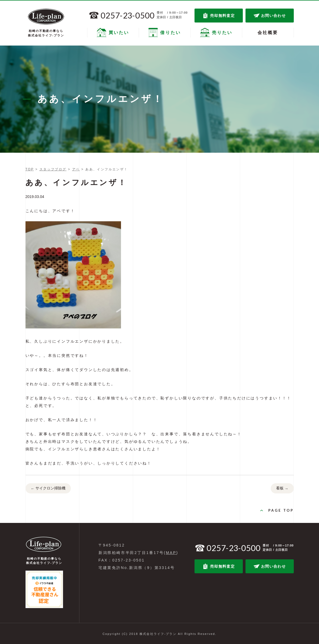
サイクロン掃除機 (48, 489)
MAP (171, 553)
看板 (282, 489)
